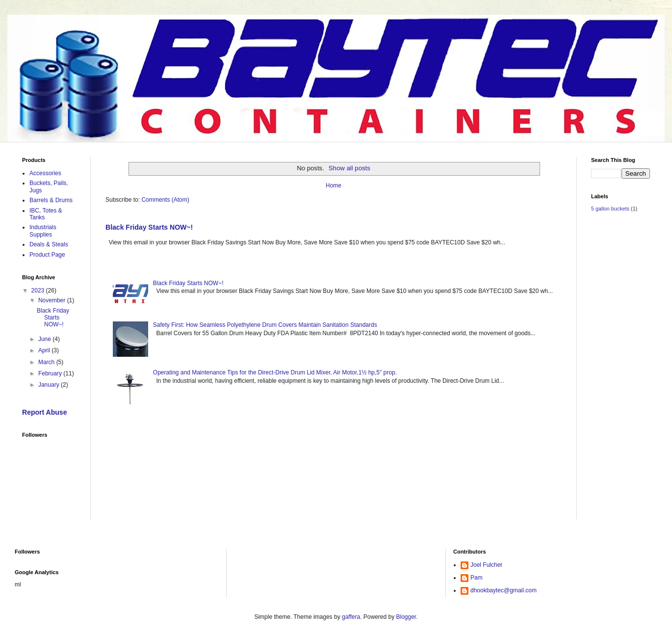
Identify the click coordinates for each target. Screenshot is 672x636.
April (45, 350)
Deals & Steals (49, 244)
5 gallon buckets (610, 209)
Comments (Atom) (165, 200)
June (45, 339)
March (47, 362)
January (50, 385)
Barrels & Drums (51, 200)
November (53, 300)
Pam (477, 578)
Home (334, 185)
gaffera (351, 617)
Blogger (406, 617)
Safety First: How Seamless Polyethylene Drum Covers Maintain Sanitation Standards (265, 325)
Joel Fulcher (486, 565)
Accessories (45, 173)
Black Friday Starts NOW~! (149, 227)
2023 (39, 291)
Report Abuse (44, 412)
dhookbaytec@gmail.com (504, 590)
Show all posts (349, 168)
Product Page (47, 255)
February (51, 373)
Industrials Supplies (43, 231)
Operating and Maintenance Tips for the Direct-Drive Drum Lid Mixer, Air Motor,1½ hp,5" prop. (275, 372)
